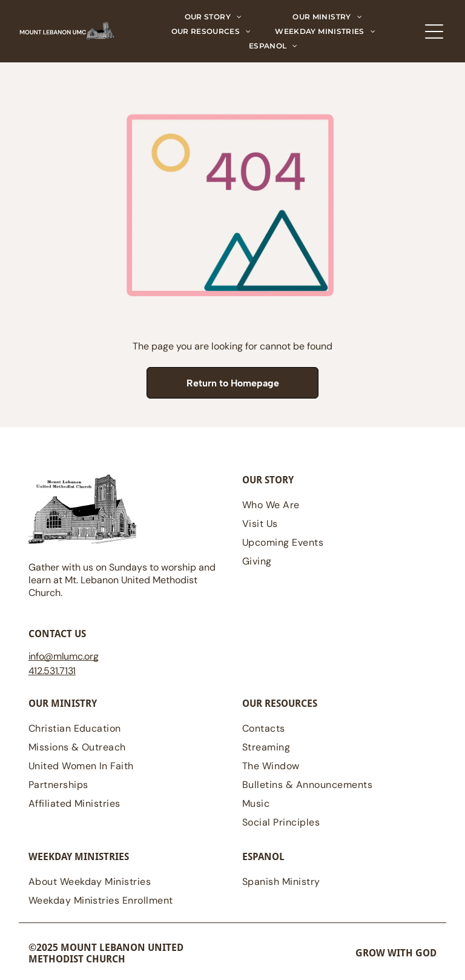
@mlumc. (64, 656)
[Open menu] (434, 31)
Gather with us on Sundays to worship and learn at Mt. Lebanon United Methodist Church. (122, 580)
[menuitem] (213, 17)
